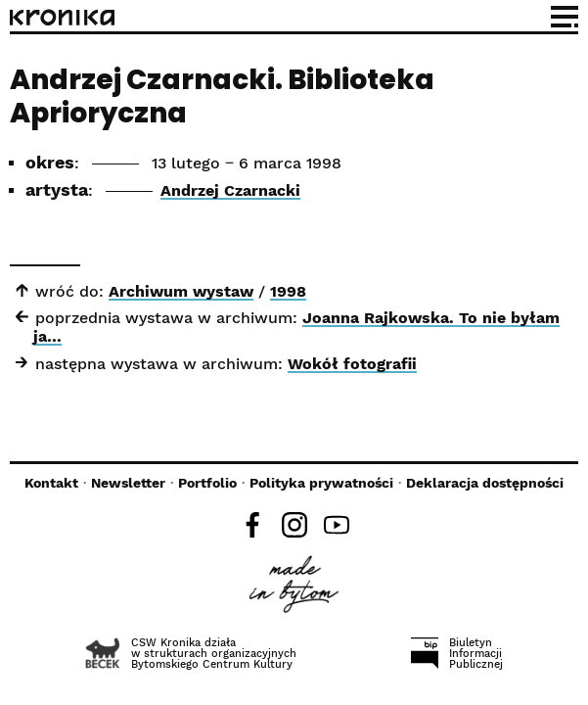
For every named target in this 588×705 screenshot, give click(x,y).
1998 (288, 291)
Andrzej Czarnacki (230, 190)
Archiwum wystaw (181, 291)
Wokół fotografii (352, 364)
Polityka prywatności (321, 483)
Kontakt (51, 483)
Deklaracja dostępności (485, 483)
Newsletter (128, 483)
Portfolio (207, 483)
